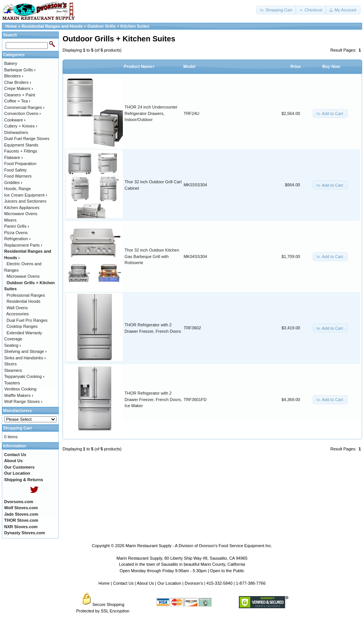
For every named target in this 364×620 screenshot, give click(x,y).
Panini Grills (16, 226)
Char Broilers (18, 82)
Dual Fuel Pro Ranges (27, 320)
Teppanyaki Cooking (24, 376)
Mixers (10, 220)
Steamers (13, 370)
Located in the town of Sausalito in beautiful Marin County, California (182, 564)
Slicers (10, 364)
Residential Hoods (23, 301)
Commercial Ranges (24, 107)
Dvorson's (194, 583)
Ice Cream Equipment (26, 195)
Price (296, 66)
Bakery (11, 63)
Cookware (15, 120)
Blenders (14, 76)
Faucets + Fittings (21, 151)
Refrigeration (17, 239)
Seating (13, 345)
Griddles (13, 183)
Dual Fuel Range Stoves (27, 138)
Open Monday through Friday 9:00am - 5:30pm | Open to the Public (182, 571)
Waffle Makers (19, 395)
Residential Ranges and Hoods (52, 26)
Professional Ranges (26, 295)
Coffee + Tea (17, 101)
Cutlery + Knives (21, 126)
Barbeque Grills (20, 70)
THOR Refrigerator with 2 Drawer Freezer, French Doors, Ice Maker (154, 399)
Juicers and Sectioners (25, 201)
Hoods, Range (17, 189)
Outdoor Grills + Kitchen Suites (119, 26)
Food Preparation (20, 164)
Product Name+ (139, 66)
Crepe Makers (19, 88)
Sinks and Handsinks (25, 358)
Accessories (18, 314)
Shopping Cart (17, 428)
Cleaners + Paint (20, 95)
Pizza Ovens (16, 233)
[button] (276, 10)
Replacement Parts (23, 245)
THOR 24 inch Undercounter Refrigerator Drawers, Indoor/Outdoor (151, 113)
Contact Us (123, 583)
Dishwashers (16, 132)
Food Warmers (18, 176)
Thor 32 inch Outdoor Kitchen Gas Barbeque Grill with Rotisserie (152, 256)
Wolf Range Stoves (23, 401)
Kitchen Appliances (22, 208)
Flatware (13, 157)
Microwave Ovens (21, 214)
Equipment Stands (21, 145)
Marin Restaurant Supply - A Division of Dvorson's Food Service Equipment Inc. (199, 546)
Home (11, 26)
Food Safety (15, 170)
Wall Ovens (17, 308)
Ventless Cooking (20, 389)
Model (190, 66)
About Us (145, 583)
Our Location (169, 583)
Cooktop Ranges (22, 326)
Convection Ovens (23, 113)
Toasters (12, 383)
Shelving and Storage (25, 351)
